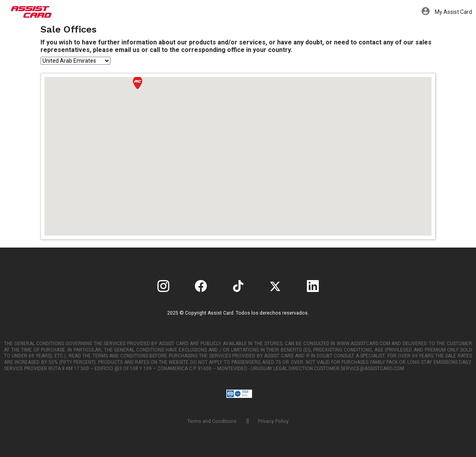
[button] (138, 83)
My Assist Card (447, 12)
